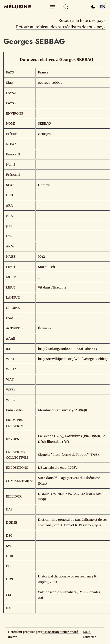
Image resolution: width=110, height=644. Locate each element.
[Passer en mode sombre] (93, 7)
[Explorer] (52, 7)
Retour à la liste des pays (82, 20)
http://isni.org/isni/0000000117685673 (67, 349)
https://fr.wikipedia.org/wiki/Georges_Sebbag (73, 359)
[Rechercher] (66, 7)
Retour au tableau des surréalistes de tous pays (61, 27)
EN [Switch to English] (102, 7)
